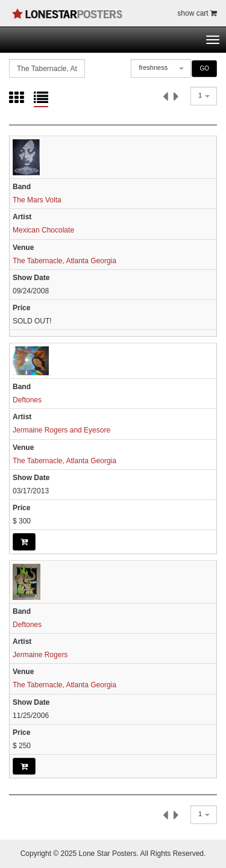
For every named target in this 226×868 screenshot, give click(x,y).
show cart (197, 13)
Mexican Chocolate (43, 230)
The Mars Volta (37, 200)
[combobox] (161, 68)
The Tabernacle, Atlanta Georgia (64, 261)
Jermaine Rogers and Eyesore (61, 430)
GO (204, 68)
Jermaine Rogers (40, 655)
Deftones (27, 400)
